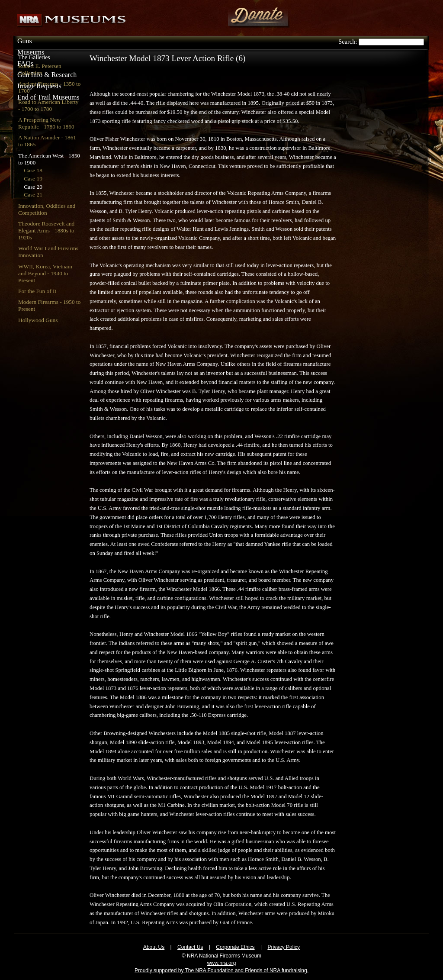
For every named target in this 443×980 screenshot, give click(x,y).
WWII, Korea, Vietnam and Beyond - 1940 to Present (45, 273)
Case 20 (33, 187)
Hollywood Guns (38, 320)
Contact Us (190, 947)
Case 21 (33, 195)
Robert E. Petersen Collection (40, 69)
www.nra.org (222, 963)
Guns (25, 41)
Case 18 (33, 170)
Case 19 (33, 179)
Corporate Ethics (235, 947)
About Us (154, 947)
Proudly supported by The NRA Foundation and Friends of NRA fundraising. (221, 970)
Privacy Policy (284, 947)
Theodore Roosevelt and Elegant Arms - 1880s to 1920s (46, 230)
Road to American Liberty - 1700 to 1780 (48, 105)
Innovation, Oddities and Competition (47, 209)
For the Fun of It (37, 291)
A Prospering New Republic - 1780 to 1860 (46, 123)
